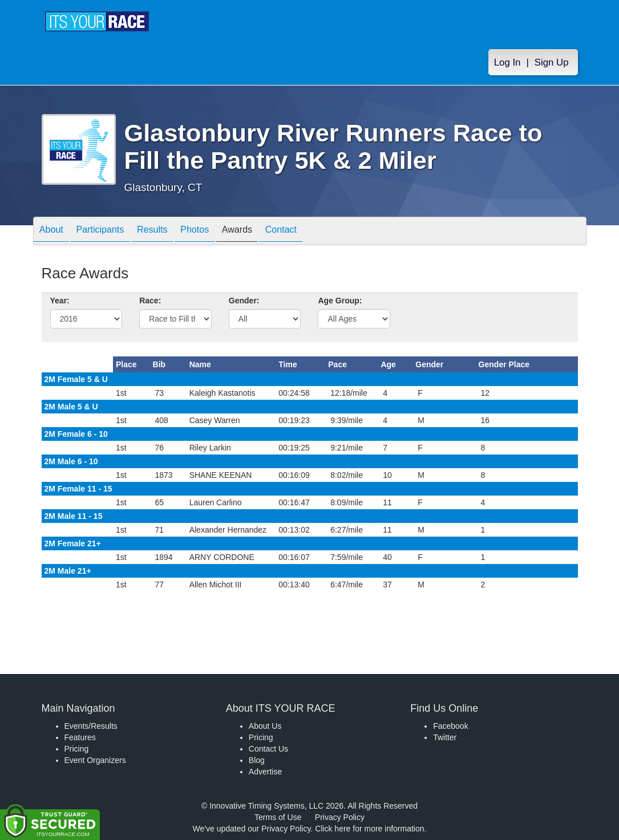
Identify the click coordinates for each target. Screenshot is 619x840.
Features (80, 737)
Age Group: (340, 301)
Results (169, 232)
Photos (219, 232)
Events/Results (91, 726)
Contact (318, 232)
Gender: (244, 301)
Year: (60, 301)
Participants (110, 232)
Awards (268, 232)
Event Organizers (95, 760)
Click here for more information (369, 829)
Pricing (77, 749)
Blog (257, 760)
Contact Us (268, 749)
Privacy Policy (340, 817)
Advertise (265, 772)
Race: (150, 301)
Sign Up (552, 64)
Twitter (445, 737)
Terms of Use (278, 817)
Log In (507, 64)
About (55, 232)
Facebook (450, 726)
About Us (265, 726)
